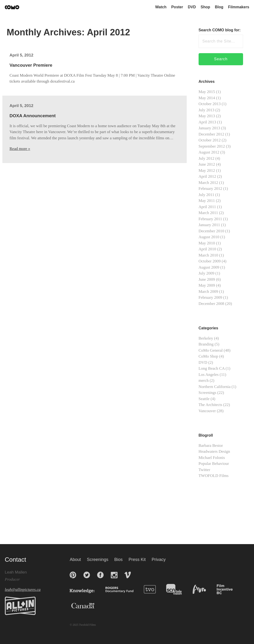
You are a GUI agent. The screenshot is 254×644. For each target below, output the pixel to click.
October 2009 (210, 261)
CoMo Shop (208, 356)
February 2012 (210, 189)
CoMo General (211, 350)
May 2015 (207, 92)
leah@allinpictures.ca (23, 590)
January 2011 (209, 225)
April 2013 (207, 122)
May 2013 (207, 116)
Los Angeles (209, 375)
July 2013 (207, 110)
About (75, 560)
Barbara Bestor (211, 446)
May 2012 (207, 170)
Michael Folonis (212, 458)
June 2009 (207, 279)
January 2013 (209, 128)
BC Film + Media (226, 589)
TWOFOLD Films (214, 476)
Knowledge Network (87, 589)
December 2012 (211, 134)
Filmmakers (239, 7)
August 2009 (209, 267)
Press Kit (137, 560)
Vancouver (207, 411)
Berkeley (206, 338)
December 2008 (211, 304)
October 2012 (210, 140)
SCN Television (176, 589)
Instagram (114, 575)
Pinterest (73, 575)
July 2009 (207, 273)
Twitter (204, 470)
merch (204, 380)
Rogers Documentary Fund (121, 589)
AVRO (200, 589)
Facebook (100, 575)
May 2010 (207, 243)
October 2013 (210, 104)
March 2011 (208, 213)
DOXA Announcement (33, 116)
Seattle (204, 399)
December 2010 (211, 231)
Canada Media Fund (80, 606)
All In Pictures (20, 606)
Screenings (208, 393)
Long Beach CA (212, 368)
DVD (192, 7)
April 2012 (207, 176)
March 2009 (208, 292)
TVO (151, 589)
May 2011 (207, 201)
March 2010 (208, 255)
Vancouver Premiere (31, 65)
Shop (205, 7)
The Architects (210, 405)
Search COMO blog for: (220, 30)
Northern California (215, 387)
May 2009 (207, 285)
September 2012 (212, 146)
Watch (161, 7)
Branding (206, 344)
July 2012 (207, 158)
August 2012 (209, 152)
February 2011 (210, 219)
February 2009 (210, 297)
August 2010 (209, 237)
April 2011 (207, 207)
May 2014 (207, 98)
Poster (177, 7)
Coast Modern (12, 7)
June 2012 (207, 164)
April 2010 (207, 249)
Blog (219, 7)
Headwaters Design (214, 451)
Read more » (20, 149)
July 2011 (206, 195)
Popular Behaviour (214, 464)
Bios (118, 560)
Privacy (159, 560)
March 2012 (208, 183)
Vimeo (128, 575)
